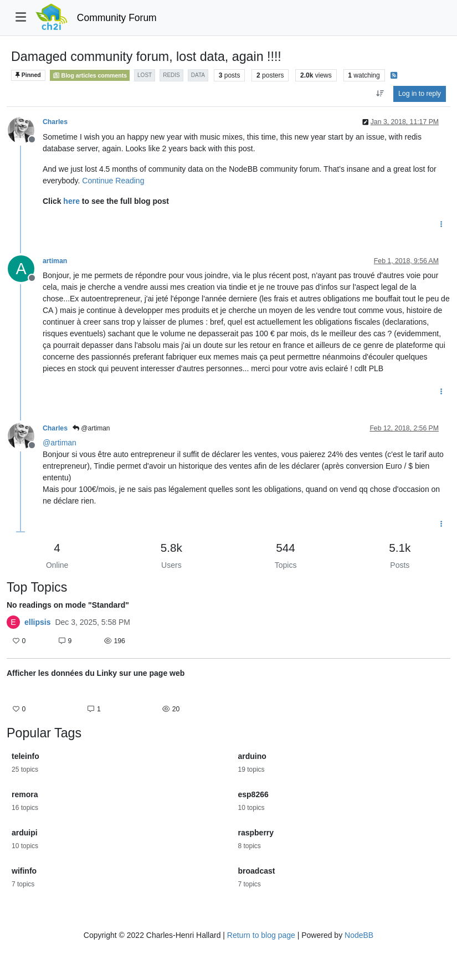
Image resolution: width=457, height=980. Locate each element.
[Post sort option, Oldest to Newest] (380, 94)
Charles (55, 122)
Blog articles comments (90, 75)
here (71, 201)
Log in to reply (420, 94)
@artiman (91, 428)
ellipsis (37, 622)
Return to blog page (261, 935)
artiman (55, 261)
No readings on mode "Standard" (68, 605)
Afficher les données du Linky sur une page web (96, 673)
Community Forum (117, 18)
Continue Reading (113, 181)
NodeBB (359, 935)
